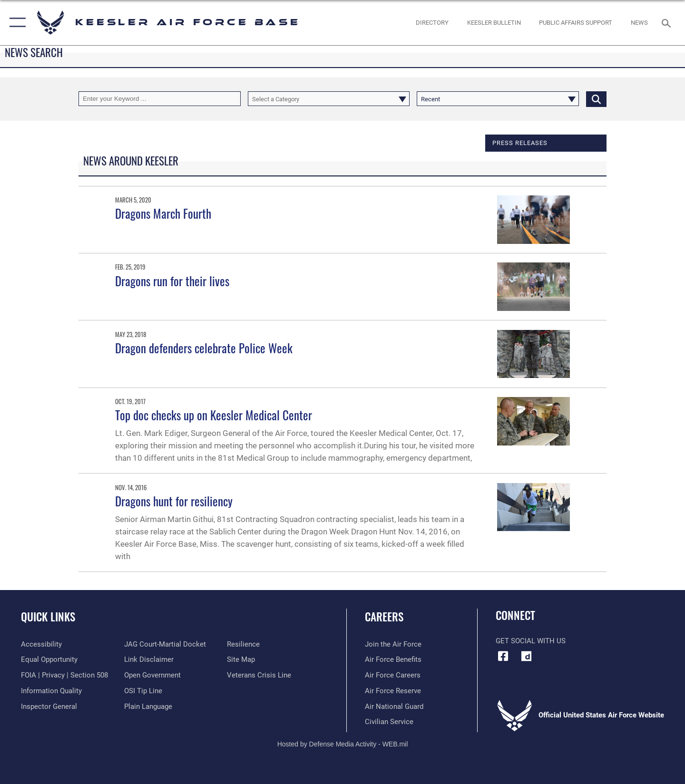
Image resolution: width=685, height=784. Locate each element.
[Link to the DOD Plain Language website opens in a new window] (148, 707)
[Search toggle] (668, 22)
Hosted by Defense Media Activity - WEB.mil (343, 744)
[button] (15, 23)
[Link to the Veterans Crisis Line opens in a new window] (259, 675)
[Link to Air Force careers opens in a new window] (393, 675)
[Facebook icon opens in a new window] (503, 656)
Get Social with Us (531, 641)
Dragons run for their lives (172, 281)
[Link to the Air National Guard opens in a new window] (394, 707)
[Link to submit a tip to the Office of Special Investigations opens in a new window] (143, 691)
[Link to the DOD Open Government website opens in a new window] (152, 675)
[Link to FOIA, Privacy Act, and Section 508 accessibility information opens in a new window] (64, 675)
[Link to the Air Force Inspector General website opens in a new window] (49, 707)
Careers (384, 617)
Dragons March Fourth (163, 213)
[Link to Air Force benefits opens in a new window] (393, 659)
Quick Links (48, 617)
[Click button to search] (596, 99)
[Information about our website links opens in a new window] (149, 659)
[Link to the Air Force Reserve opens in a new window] (393, 691)
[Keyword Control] (160, 99)
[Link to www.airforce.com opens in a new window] (393, 644)
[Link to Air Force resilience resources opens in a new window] (243, 644)
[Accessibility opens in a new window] (41, 644)
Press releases (520, 143)
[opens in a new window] (527, 656)
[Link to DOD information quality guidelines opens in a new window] (51, 691)
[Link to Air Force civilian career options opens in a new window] (389, 722)
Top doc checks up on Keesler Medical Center (214, 415)
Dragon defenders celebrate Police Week (204, 348)
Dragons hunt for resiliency (174, 501)
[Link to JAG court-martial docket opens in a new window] (165, 644)
